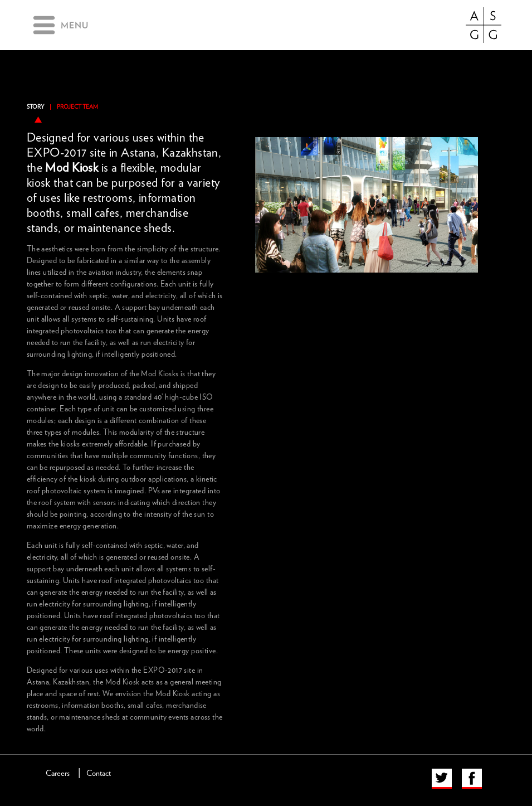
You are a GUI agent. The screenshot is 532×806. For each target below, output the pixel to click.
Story (36, 107)
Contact (99, 773)
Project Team (77, 107)
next (475, 125)
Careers (58, 773)
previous (258, 125)
